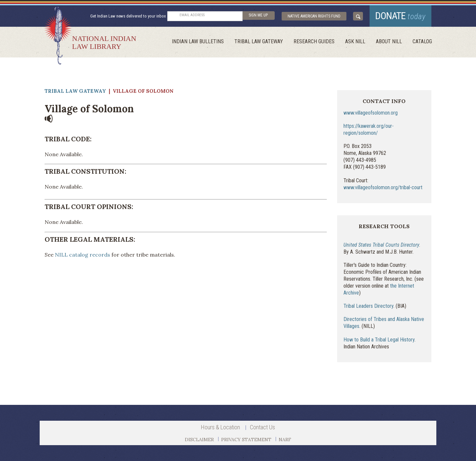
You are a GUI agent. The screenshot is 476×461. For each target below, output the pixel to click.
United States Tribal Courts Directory (381, 245)
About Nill (389, 41)
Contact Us (262, 427)
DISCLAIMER (199, 440)
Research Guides (314, 41)
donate (400, 16)
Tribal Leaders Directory (368, 306)
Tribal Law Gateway (259, 41)
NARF (285, 440)
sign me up (258, 15)
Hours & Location (220, 427)
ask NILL (355, 41)
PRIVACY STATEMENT (246, 440)
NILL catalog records (82, 255)
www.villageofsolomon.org (371, 113)
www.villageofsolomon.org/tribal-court (383, 187)
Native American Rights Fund (314, 16)
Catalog (422, 41)
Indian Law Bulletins (198, 41)
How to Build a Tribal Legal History (379, 340)
